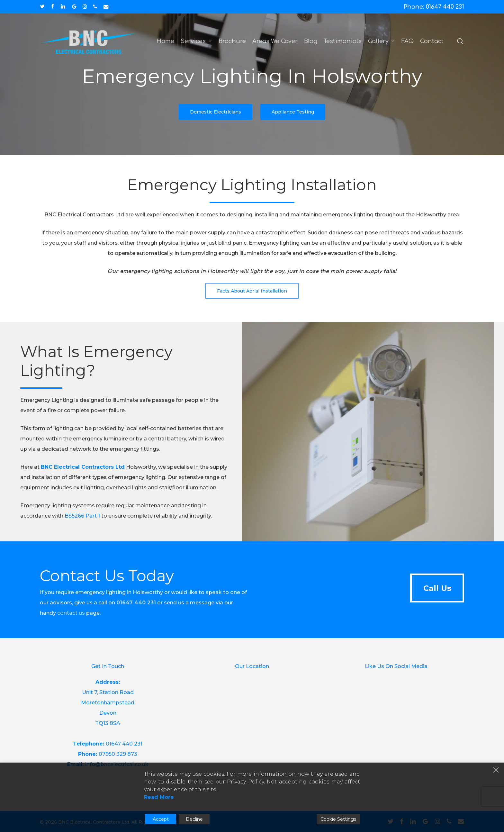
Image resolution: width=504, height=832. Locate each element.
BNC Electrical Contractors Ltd (83, 479)
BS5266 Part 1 (82, 528)
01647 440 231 (124, 744)
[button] (216, 112)
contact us (71, 613)
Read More (159, 797)
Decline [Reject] (194, 819)
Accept (161, 819)
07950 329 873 (118, 754)
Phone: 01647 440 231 (434, 7)
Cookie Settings (338, 819)
